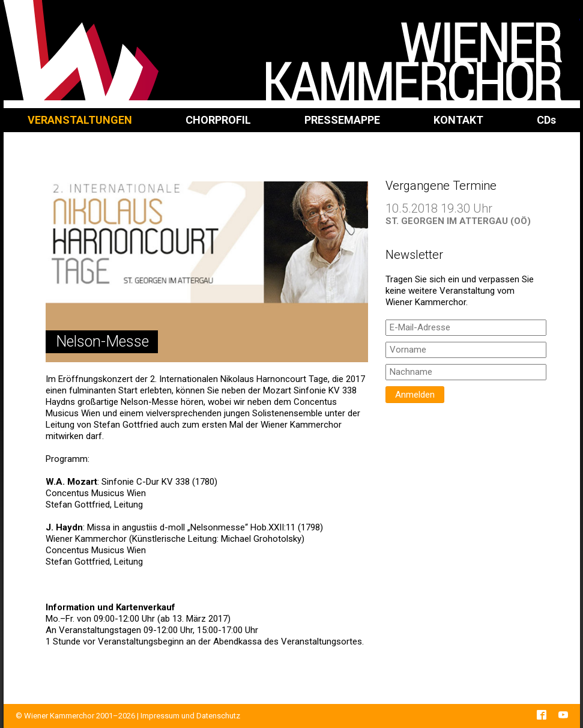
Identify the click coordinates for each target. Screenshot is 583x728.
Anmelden (415, 395)
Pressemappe (342, 120)
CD (546, 120)
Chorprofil (218, 120)
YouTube (563, 715)
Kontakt (458, 120)
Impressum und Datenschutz (190, 716)
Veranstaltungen (80, 120)
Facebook (542, 715)
